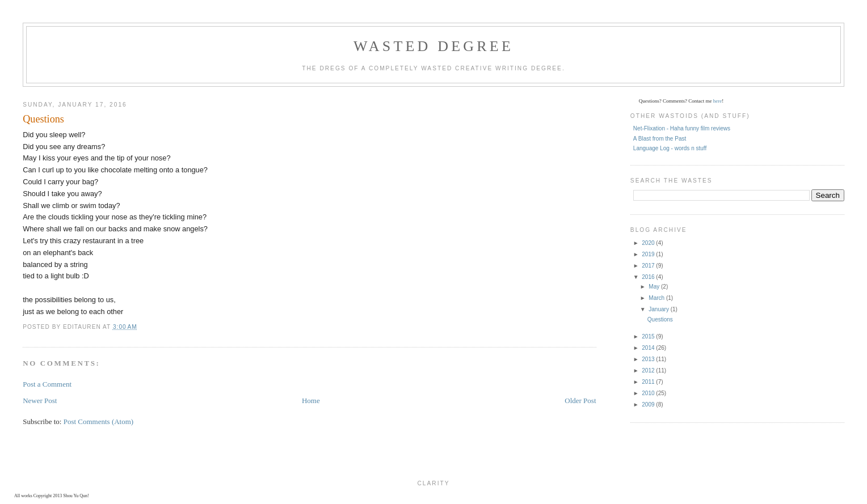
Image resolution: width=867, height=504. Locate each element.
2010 (649, 393)
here (718, 101)
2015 (649, 336)
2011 (649, 382)
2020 (649, 243)
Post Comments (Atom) (99, 422)
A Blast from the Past (660, 139)
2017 (649, 266)
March (657, 298)
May (655, 287)
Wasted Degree (433, 46)
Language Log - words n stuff (670, 148)
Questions (660, 319)
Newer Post (40, 401)
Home (311, 401)
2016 (649, 277)
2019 (649, 254)
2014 (649, 348)
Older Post (580, 401)
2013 (649, 359)
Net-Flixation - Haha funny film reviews (682, 128)
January (659, 309)
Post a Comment (47, 384)
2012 (649, 370)
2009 (649, 405)
